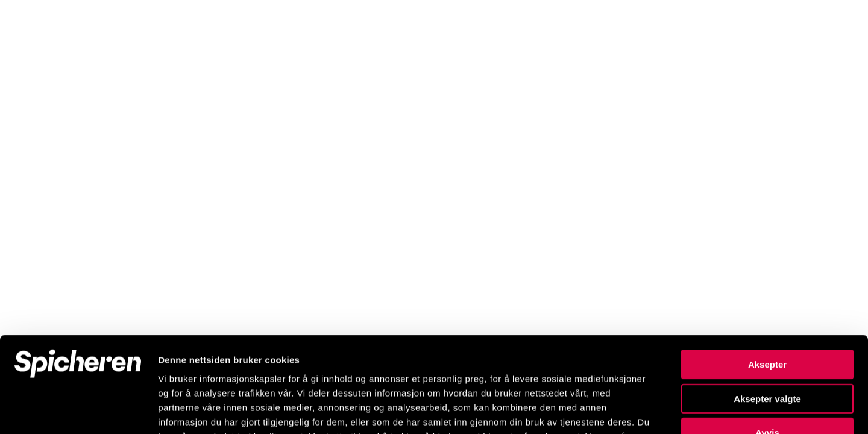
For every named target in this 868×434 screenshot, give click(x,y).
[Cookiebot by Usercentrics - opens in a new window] (78, 410)
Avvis (767, 343)
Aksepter (767, 275)
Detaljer (642, 410)
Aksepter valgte (767, 309)
